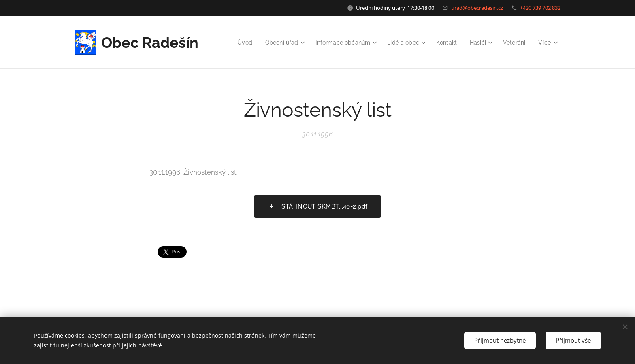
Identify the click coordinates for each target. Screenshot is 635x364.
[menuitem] (271, 43)
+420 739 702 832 (540, 8)
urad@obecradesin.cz (477, 8)
